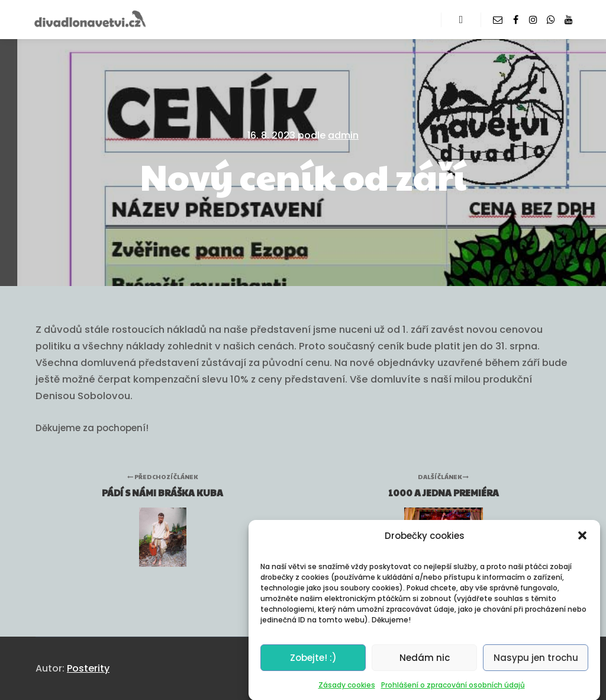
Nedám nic (425, 665)
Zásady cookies (347, 693)
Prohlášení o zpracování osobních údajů (453, 693)
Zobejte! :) (313, 665)
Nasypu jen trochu (536, 665)
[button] (582, 544)
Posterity (88, 668)
